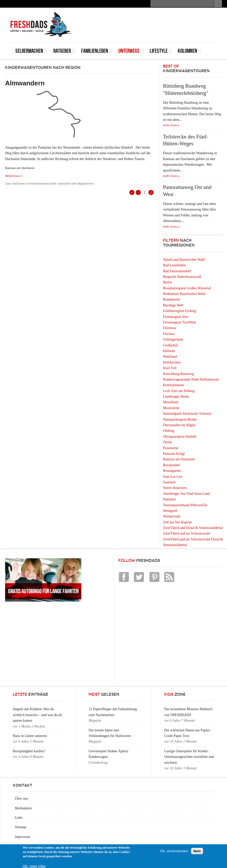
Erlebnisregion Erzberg (180, 311)
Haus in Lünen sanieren (30, 736)
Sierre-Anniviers (175, 488)
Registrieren (86, 184)
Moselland (171, 402)
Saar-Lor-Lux (173, 477)
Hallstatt (169, 351)
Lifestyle (161, 51)
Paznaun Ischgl (174, 454)
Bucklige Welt (173, 305)
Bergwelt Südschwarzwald (182, 277)
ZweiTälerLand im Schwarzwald (186, 533)
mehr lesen (170, 125)
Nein (197, 851)
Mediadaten (23, 808)
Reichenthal (172, 465)
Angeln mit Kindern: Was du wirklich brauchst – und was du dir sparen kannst (37, 715)
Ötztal (167, 442)
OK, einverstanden (174, 851)
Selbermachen (31, 51)
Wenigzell (170, 511)
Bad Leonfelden (174, 265)
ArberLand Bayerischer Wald (184, 260)
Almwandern (25, 83)
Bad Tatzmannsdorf (177, 271)
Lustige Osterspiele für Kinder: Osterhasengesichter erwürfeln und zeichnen (189, 757)
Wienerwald (172, 516)
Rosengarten (172, 471)
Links (19, 818)
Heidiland (170, 357)
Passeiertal (171, 448)
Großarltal (170, 345)
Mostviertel (171, 408)
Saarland (169, 482)
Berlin (167, 282)
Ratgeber (64, 51)
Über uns (21, 799)
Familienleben (97, 51)
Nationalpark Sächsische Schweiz (187, 414)
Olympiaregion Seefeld (180, 437)
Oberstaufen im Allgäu (179, 425)
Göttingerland (173, 339)
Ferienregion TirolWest (180, 322)
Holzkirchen (172, 362)
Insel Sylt (170, 368)
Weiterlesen (14, 176)
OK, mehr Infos (34, 866)
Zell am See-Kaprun (178, 522)
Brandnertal (171, 299)
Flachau (169, 334)
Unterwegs (131, 51)
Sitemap (21, 827)
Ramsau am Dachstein (179, 459)
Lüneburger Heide (176, 397)
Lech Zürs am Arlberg (179, 391)
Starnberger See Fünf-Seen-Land (186, 494)
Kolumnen (189, 51)
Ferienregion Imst (176, 317)
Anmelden (64, 184)
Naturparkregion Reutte (180, 419)
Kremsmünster (173, 385)
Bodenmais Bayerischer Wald (184, 294)
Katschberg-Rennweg (178, 374)
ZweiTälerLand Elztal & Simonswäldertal (193, 528)
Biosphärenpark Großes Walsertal (187, 288)
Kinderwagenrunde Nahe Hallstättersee (191, 379)
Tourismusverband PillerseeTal (185, 505)
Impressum (23, 837)
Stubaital (169, 499)
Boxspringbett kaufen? (29, 751)
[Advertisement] (157, 19)
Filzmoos (170, 328)
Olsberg (169, 431)
